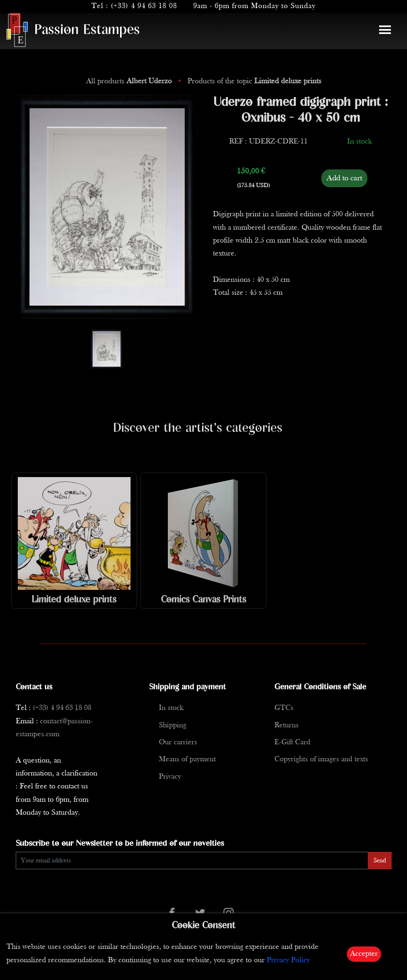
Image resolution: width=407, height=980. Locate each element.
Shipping (173, 725)
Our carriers (178, 742)
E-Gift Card (292, 742)
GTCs (284, 708)
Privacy (170, 777)
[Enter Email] (192, 861)
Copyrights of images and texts (321, 759)
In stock (171, 708)
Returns (287, 725)
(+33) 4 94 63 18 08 (144, 6)
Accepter (364, 954)
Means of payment (187, 759)
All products (130, 81)
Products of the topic (254, 81)
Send (380, 861)
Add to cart (344, 178)
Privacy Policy (288, 960)
